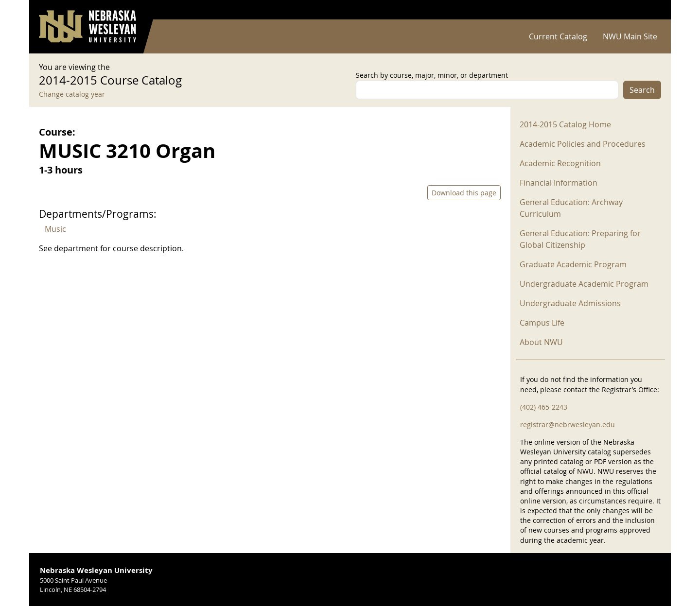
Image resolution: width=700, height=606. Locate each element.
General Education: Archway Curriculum (571, 208)
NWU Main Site (630, 36)
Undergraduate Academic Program (584, 284)
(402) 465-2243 (544, 407)
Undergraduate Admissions (570, 303)
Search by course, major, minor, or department (432, 75)
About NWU (541, 342)
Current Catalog (558, 36)
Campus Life (542, 323)
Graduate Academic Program (573, 264)
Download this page (464, 193)
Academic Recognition (560, 163)
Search (642, 90)
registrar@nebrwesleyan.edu (568, 424)
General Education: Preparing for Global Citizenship (580, 239)
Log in (648, 10)
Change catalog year (72, 94)
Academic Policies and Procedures (583, 144)
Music (55, 229)
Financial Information (559, 183)
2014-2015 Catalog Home (565, 124)
